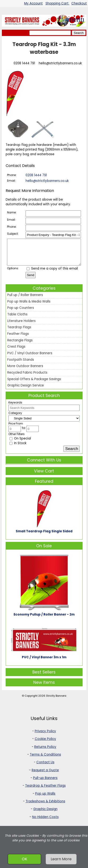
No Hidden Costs (45, 822)
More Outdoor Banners (25, 371)
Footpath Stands (21, 365)
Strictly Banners (56, 701)
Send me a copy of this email (52, 273)
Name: (12, 212)
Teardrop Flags (19, 332)
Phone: (12, 175)
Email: (11, 181)
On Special (20, 443)
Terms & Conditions (45, 759)
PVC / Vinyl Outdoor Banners (30, 358)
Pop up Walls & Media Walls (29, 306)
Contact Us (45, 767)
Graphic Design (45, 814)
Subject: (13, 234)
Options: (13, 273)
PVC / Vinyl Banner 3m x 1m (44, 662)
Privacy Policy (45, 736)
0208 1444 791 (24, 63)
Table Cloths (17, 319)
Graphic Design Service (26, 390)
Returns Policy (45, 752)
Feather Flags (18, 339)
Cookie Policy (45, 744)
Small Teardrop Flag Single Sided (44, 536)
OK (25, 859)
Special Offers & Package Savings (34, 384)
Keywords (15, 407)
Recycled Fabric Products (27, 377)
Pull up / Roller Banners (25, 300)
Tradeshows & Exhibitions (45, 806)
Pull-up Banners (45, 783)
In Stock (18, 448)
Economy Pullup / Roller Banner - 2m (44, 619)
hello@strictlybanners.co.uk (60, 63)
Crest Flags (16, 351)
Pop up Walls (45, 798)
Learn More (61, 859)
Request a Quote (45, 775)
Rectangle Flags (20, 345)
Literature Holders (21, 326)
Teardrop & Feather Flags (45, 791)
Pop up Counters (21, 313)
